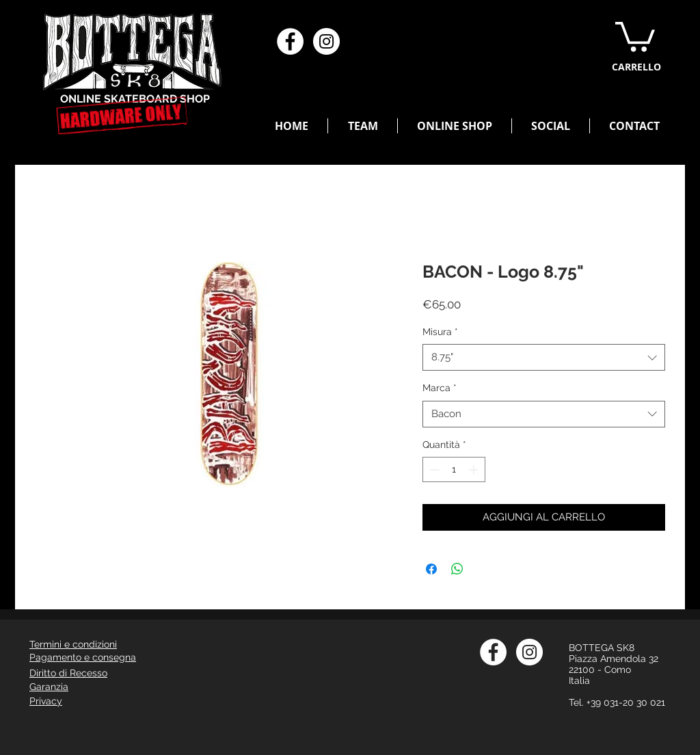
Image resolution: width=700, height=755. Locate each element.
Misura (440, 332)
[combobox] (544, 357)
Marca (440, 388)
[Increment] (475, 469)
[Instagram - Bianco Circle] (326, 41)
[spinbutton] (454, 469)
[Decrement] (433, 469)
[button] (635, 35)
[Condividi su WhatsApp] (457, 569)
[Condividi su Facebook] (431, 569)
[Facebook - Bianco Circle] (290, 41)
